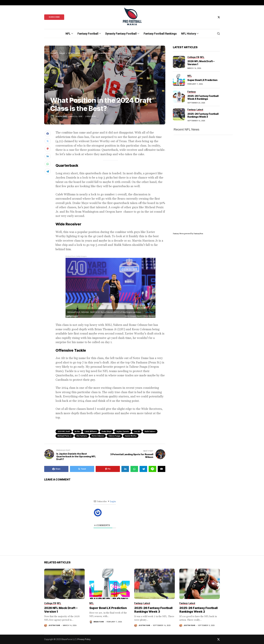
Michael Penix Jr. (65, 436)
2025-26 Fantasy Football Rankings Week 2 (198, 610)
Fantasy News (178, 234)
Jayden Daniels (123, 432)
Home (53, 53)
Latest (62, 53)
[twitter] (219, 17)
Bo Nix (77, 432)
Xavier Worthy (131, 436)
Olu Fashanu (82, 436)
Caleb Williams (91, 432)
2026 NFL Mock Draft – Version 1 (201, 63)
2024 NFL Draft (64, 432)
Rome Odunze (98, 436)
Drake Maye (106, 432)
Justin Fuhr (54, 625)
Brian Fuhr (99, 622)
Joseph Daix (61, 116)
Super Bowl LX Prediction (202, 80)
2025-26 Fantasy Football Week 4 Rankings (203, 97)
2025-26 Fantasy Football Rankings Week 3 (203, 115)
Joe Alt (137, 432)
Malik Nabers (150, 432)
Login (113, 502)
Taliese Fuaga (114, 436)
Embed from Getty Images (76, 256)
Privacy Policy (84, 639)
